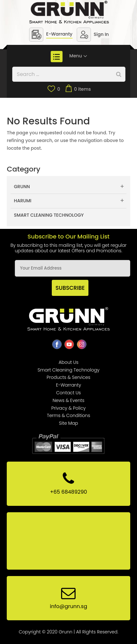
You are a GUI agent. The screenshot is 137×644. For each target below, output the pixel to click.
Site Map (68, 423)
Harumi (23, 201)
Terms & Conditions (69, 415)
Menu (79, 56)
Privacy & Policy (69, 408)
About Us (68, 362)
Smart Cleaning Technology (49, 215)
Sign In (101, 34)
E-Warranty (59, 34)
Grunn (22, 187)
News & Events (68, 400)
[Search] (119, 74)
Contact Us (69, 393)
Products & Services (68, 377)
